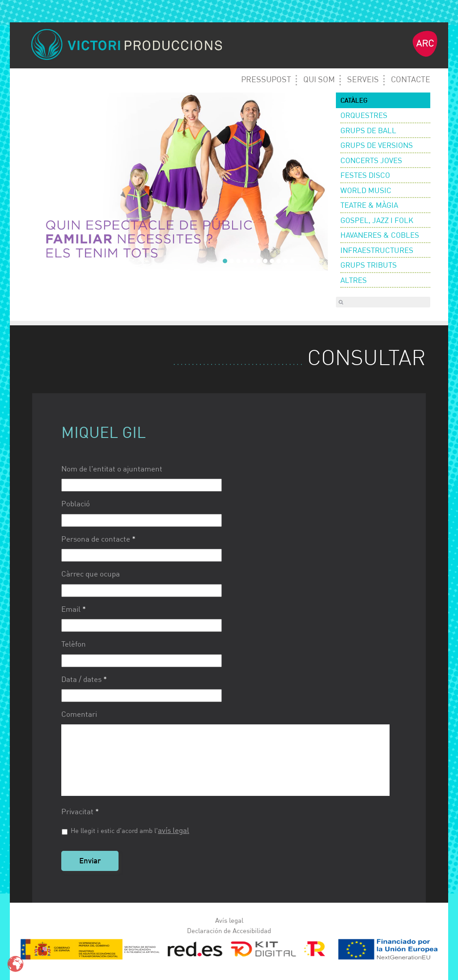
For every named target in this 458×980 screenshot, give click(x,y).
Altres (354, 281)
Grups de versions (377, 146)
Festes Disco (365, 176)
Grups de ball (368, 131)
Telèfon (74, 645)
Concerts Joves (371, 161)
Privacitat (80, 812)
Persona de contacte (98, 540)
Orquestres (364, 116)
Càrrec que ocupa (91, 574)
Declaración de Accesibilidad (229, 931)
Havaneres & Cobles (380, 236)
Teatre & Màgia (369, 206)
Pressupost (266, 80)
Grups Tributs (369, 266)
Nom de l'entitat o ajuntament (112, 469)
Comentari (79, 715)
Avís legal (229, 921)
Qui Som (319, 80)
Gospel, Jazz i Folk (377, 221)
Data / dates (84, 680)
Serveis (363, 80)
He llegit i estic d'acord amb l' (130, 831)
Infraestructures (377, 251)
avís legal (174, 831)
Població (76, 504)
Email (74, 610)
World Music (366, 191)
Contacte (411, 80)
